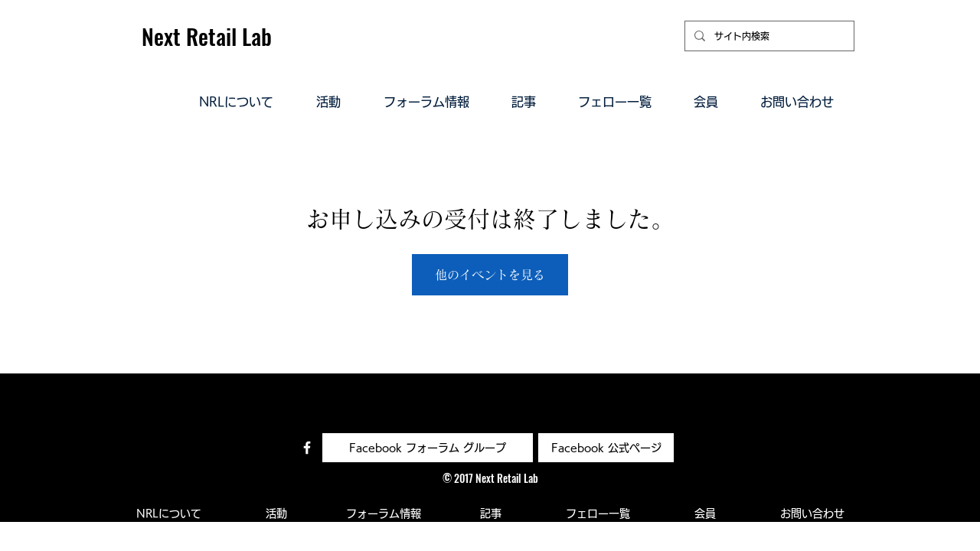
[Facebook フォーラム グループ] (428, 448)
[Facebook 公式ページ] (606, 448)
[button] (236, 101)
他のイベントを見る (490, 275)
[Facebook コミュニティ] (307, 448)
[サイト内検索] (768, 36)
